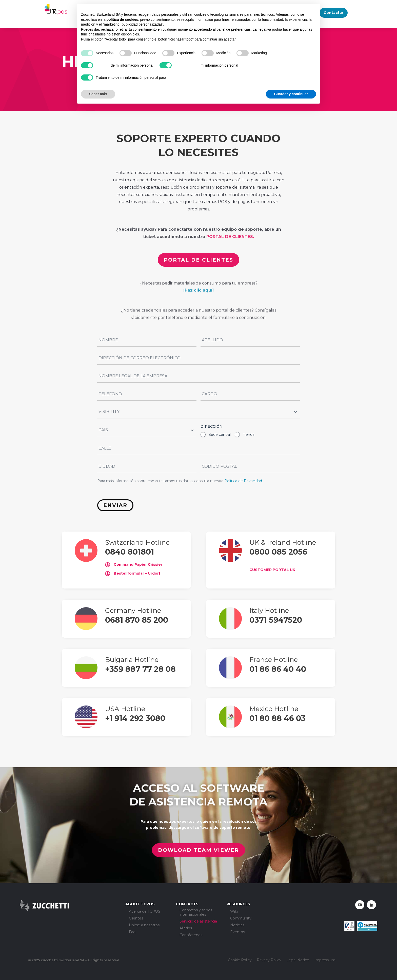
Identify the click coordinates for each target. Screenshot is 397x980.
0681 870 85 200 (137, 620)
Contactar (333, 13)
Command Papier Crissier (134, 564)
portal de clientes (198, 260)
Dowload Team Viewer (198, 850)
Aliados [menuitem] (186, 928)
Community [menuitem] (241, 918)
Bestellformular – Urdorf (133, 573)
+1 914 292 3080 (135, 718)
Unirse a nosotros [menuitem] (144, 925)
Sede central (220, 435)
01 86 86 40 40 (278, 669)
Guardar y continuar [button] (291, 94)
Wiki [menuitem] (234, 912)
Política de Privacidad (243, 481)
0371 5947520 (276, 620)
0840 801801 (130, 552)
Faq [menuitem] (132, 932)
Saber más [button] (98, 94)
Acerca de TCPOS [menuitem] (145, 912)
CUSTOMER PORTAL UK (272, 570)
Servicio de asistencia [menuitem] (198, 921)
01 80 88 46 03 (277, 718)
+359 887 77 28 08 (140, 669)
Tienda (249, 435)
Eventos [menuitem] (237, 932)
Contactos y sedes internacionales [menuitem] (196, 912)
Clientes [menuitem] (136, 918)
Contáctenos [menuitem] (191, 935)
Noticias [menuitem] (237, 925)
